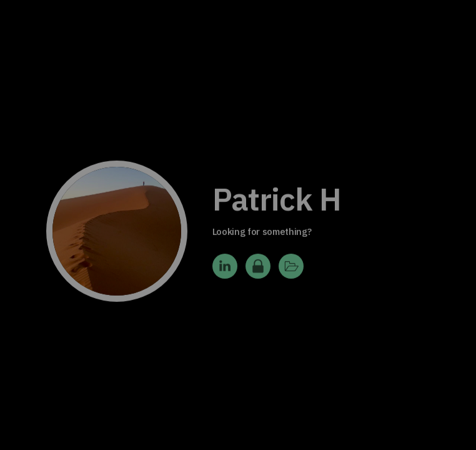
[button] (225, 270)
